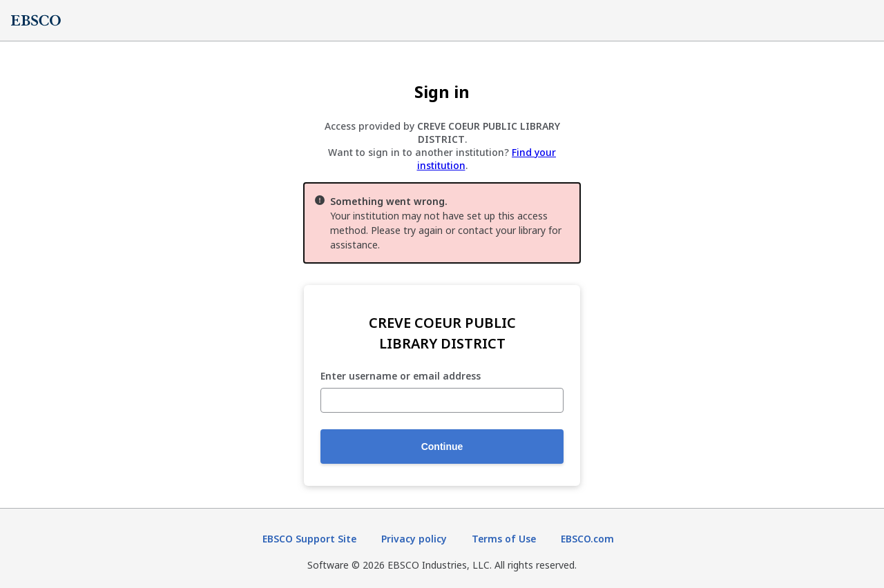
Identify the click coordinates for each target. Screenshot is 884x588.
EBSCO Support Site (309, 539)
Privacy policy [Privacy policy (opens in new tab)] (414, 539)
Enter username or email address (401, 376)
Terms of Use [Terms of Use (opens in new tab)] (504, 539)
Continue (442, 447)
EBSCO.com (587, 539)
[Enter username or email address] (442, 400)
